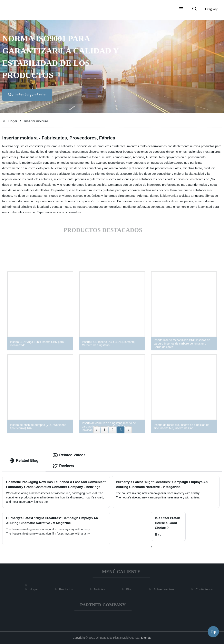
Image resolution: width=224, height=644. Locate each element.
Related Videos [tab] (69, 455)
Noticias (100, 589)
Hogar (13, 121)
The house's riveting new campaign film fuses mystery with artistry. (48, 534)
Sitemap (146, 638)
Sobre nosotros (165, 589)
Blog (130, 589)
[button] (181, 9)
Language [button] (211, 9)
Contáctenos (205, 589)
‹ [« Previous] (96, 430)
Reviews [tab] (63, 466)
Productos (67, 589)
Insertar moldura (36, 121)
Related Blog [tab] (24, 461)
